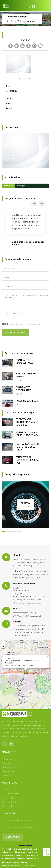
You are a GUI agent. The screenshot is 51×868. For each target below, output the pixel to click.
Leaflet (48, 708)
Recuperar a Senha (11, 794)
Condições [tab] (8, 186)
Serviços (6, 763)
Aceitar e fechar (47, 852)
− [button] (3, 647)
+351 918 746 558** (38, 596)
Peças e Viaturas (10, 771)
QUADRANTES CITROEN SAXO (24, 389)
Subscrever (13, 837)
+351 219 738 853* (21, 596)
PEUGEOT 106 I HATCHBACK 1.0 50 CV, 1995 (27, 460)
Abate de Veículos (10, 767)
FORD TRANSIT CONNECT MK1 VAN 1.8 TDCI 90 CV (27, 422)
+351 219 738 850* (21, 591)
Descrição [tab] (21, 186)
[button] (3, 531)
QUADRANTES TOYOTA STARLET (25, 361)
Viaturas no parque (26, 21)
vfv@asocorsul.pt (33, 616)
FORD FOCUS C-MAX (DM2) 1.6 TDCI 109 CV (27, 434)
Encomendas (8, 798)
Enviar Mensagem (16, 333)
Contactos (7, 775)
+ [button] (3, 643)
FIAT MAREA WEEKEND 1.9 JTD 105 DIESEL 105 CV (27, 447)
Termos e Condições (11, 802)
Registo (5, 790)
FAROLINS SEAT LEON (27, 401)
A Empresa (7, 759)
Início (10, 21)
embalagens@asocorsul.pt (25, 613)
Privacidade (7, 806)
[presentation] (34, 204)
